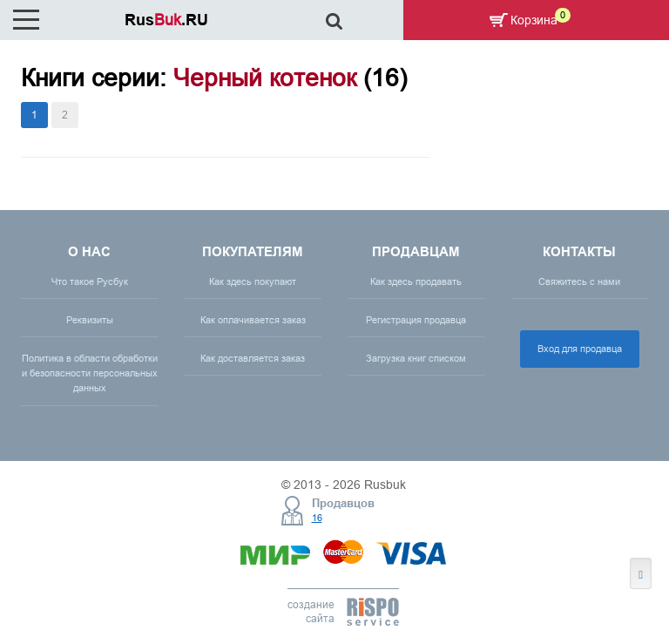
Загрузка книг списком (416, 358)
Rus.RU (166, 20)
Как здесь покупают (253, 281)
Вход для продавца (580, 349)
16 (317, 518)
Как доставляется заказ (253, 358)
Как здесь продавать (416, 281)
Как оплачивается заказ (253, 320)
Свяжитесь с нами (579, 281)
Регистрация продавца (416, 320)
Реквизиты (90, 320)
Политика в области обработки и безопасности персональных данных (90, 373)
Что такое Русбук (90, 281)
